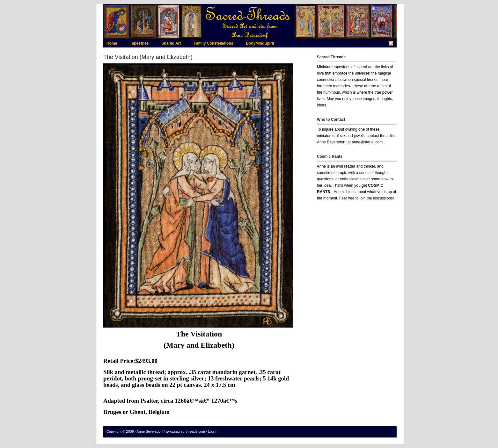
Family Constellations (213, 43)
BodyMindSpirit (260, 43)
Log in (213, 431)
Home (112, 43)
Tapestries (139, 43)
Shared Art (171, 43)
